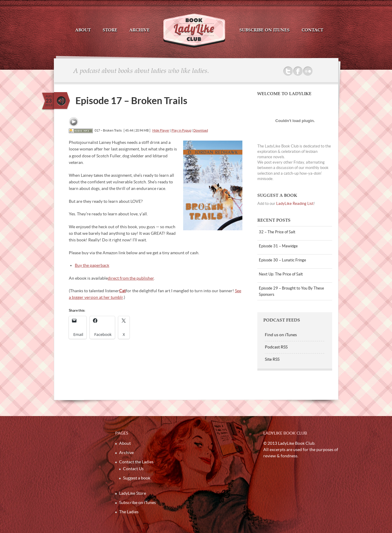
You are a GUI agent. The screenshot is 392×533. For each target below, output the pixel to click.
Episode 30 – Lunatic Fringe (282, 260)
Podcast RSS (276, 347)
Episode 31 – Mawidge (278, 246)
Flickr (308, 71)
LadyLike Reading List (295, 204)
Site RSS (272, 359)
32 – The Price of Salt (277, 232)
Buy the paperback (92, 265)
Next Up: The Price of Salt (281, 274)
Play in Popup (181, 130)
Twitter (288, 71)
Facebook (298, 71)
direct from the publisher (131, 278)
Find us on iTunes (281, 335)
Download (201, 130)
